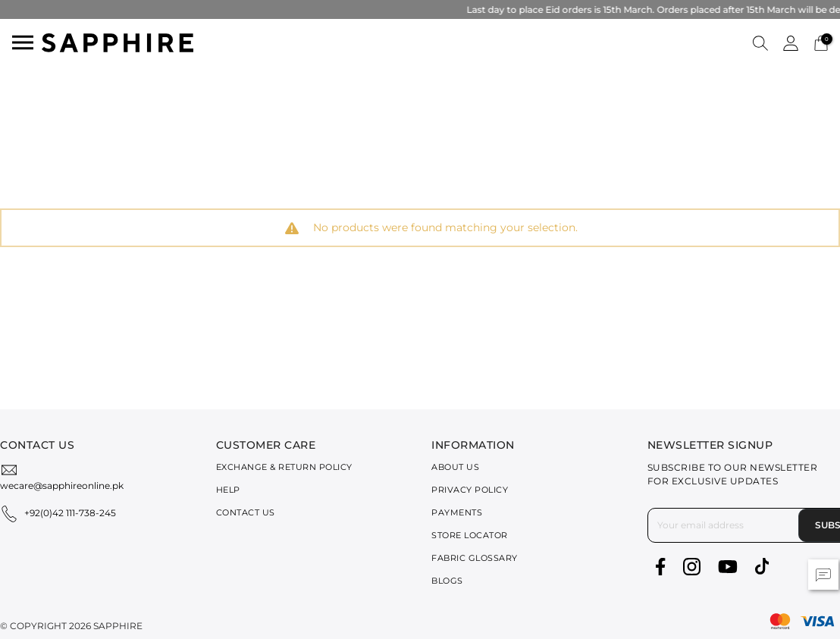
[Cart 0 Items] (821, 42)
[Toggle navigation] (23, 42)
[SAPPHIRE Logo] (118, 41)
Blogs (447, 581)
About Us (455, 467)
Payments (457, 512)
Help (228, 490)
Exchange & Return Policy (284, 467)
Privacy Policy (470, 490)
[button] (760, 42)
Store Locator (470, 535)
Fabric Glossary (475, 558)
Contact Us (246, 512)
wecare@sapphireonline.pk (62, 486)
